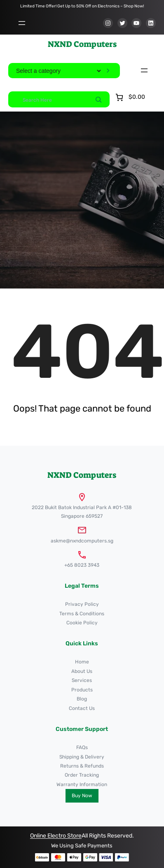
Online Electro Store (56, 836)
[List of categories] (59, 71)
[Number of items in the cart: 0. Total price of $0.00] (129, 97)
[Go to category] (108, 71)
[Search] (98, 99)
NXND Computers (82, 44)
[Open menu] (22, 23)
